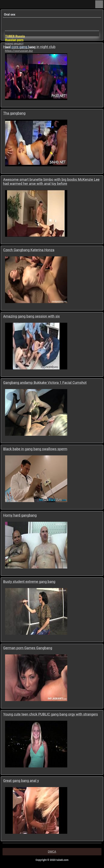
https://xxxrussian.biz (19, 51)
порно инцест (14, 44)
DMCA (52, 852)
